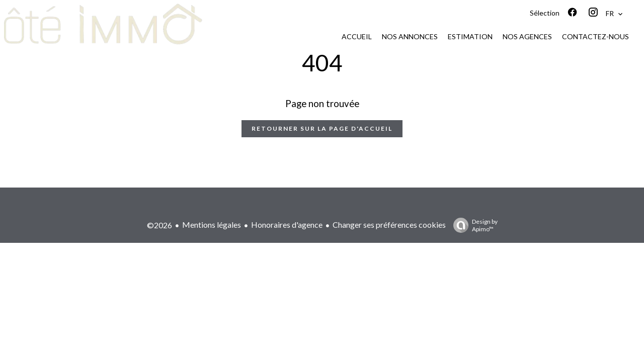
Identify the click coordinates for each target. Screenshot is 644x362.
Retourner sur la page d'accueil (322, 128)
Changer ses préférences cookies (389, 224)
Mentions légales (212, 224)
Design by (473, 225)
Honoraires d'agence (287, 224)
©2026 (159, 225)
